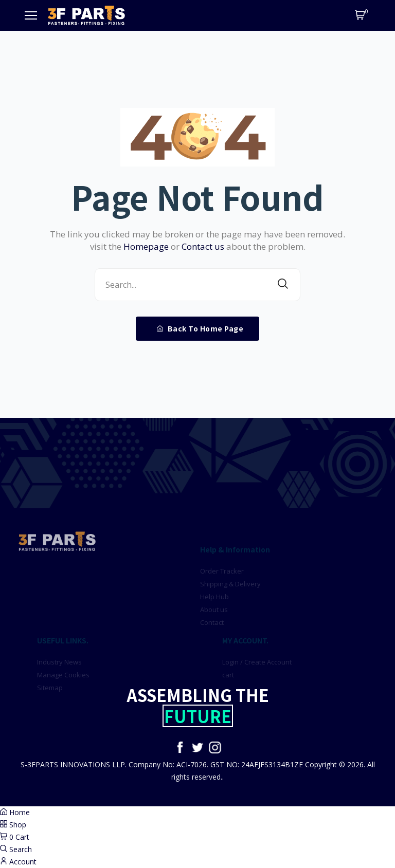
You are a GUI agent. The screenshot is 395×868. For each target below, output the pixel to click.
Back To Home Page (200, 328)
